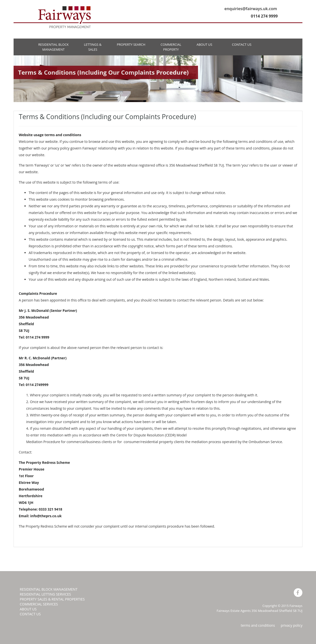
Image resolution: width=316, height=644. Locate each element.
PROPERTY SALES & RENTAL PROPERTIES (52, 599)
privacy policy (292, 625)
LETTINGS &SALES (93, 47)
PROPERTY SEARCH (131, 44)
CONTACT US (242, 44)
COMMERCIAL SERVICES (39, 604)
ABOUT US (204, 44)
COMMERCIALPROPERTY (171, 47)
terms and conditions (258, 625)
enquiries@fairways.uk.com (251, 9)
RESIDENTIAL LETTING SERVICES (45, 594)
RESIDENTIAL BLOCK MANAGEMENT (53, 47)
